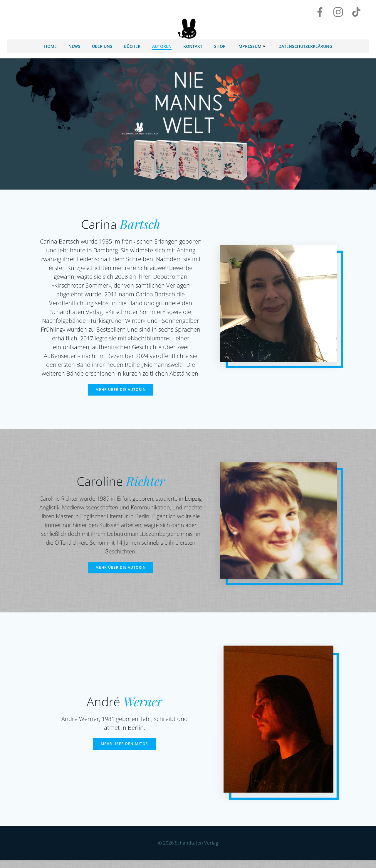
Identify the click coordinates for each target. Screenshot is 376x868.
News (74, 45)
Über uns (102, 45)
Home (50, 45)
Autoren (162, 45)
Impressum (252, 45)
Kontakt (193, 45)
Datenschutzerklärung (305, 45)
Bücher (132, 45)
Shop (220, 45)
